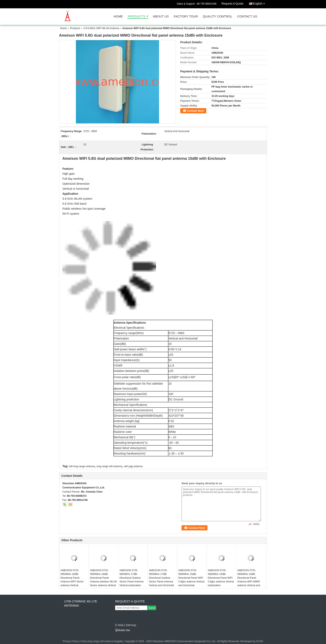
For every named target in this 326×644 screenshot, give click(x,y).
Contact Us (247, 17)
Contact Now (195, 111)
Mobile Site (123, 630)
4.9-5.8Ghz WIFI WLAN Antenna (101, 28)
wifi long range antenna (82, 466)
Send (152, 608)
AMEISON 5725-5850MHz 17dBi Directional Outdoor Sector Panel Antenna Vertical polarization (131, 578)
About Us (161, 17)
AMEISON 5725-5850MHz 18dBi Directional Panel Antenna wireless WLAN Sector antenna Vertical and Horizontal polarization (103, 582)
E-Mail (119, 625)
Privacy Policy (71, 641)
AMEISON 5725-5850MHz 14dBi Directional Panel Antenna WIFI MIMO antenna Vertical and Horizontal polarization (250, 580)
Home (118, 17)
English (260, 3)
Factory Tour (186, 17)
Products (137, 17)
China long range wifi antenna (97, 641)
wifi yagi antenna (133, 466)
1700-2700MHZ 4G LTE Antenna (81, 603)
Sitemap (131, 625)
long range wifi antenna (109, 466)
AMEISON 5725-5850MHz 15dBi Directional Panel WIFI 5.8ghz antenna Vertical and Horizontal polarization (191, 580)
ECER (260, 641)
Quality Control (218, 17)
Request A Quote (232, 4)
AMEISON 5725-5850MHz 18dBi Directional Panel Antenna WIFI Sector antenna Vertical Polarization (72, 580)
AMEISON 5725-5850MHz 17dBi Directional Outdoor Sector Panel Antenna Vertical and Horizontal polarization (161, 580)
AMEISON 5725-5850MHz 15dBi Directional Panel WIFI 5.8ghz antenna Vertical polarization (221, 578)
